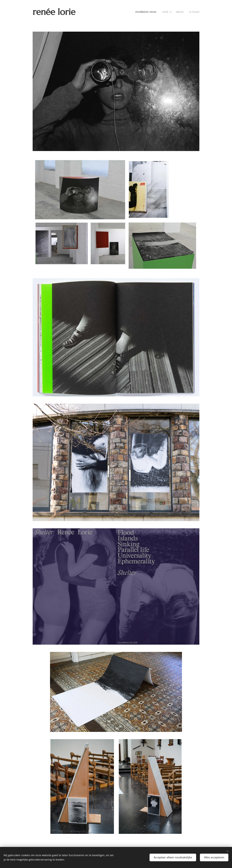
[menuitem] (147, 12)
